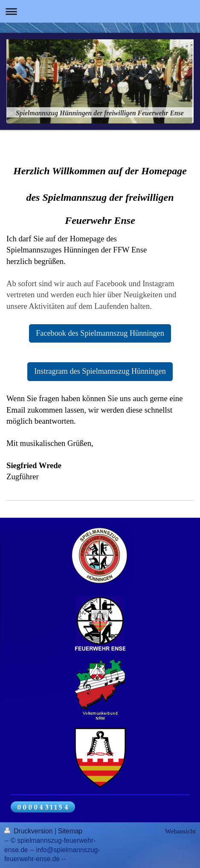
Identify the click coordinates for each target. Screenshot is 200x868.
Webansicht (180, 831)
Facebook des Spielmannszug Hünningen (100, 333)
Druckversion (29, 831)
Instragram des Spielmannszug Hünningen (100, 371)
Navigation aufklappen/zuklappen (100, 11)
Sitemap (70, 831)
